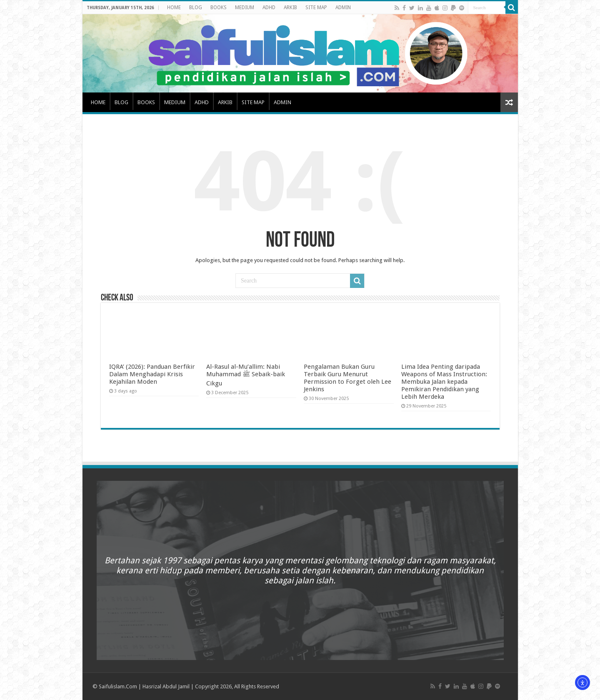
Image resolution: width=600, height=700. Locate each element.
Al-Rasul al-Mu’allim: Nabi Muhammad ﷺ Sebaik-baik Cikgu (246, 375)
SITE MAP (316, 7)
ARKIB (290, 7)
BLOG (196, 7)
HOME (174, 7)
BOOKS (219, 7)
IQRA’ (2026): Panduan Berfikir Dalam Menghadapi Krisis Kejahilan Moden (152, 374)
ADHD (269, 7)
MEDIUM (245, 7)
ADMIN (343, 7)
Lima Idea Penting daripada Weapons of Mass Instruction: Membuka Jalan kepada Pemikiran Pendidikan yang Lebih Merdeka (444, 382)
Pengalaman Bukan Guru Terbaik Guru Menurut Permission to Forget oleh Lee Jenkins (347, 378)
